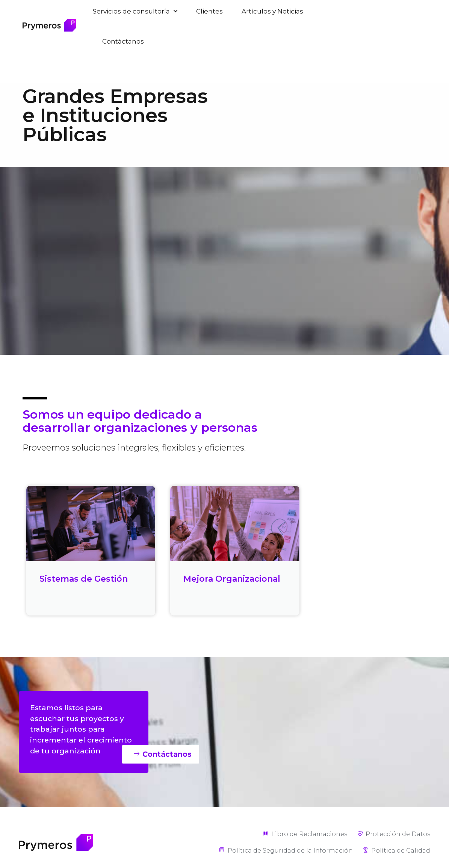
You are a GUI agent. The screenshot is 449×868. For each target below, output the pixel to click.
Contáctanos (123, 41)
